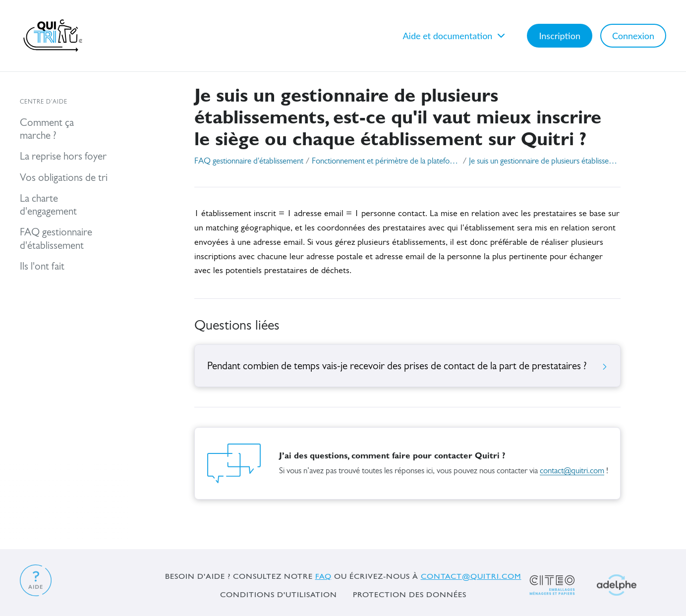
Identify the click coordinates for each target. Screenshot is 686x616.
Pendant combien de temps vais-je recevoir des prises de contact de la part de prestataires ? (407, 366)
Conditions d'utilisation (279, 594)
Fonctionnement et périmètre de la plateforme (386, 161)
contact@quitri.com (572, 471)
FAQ (323, 576)
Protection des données (410, 594)
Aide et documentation (455, 36)
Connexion (633, 36)
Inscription (560, 36)
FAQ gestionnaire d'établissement (249, 161)
